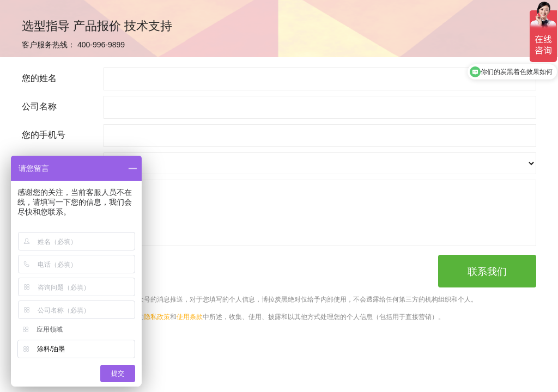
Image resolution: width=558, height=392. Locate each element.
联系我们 (487, 272)
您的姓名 (39, 78)
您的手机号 (44, 135)
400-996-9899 (101, 45)
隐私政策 (157, 317)
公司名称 (39, 106)
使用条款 (190, 317)
